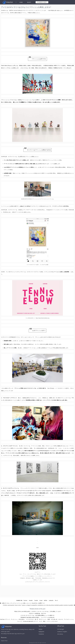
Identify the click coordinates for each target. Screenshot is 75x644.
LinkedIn (51, 600)
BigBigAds (41, 632)
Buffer (46, 600)
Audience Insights (62, 632)
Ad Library (60, 634)
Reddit (31, 600)
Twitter (25, 600)
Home (21, 2)
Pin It (56, 600)
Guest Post (4, 641)
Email (41, 600)
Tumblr (36, 600)
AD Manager (61, 629)
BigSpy (29, 2)
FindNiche (41, 634)
